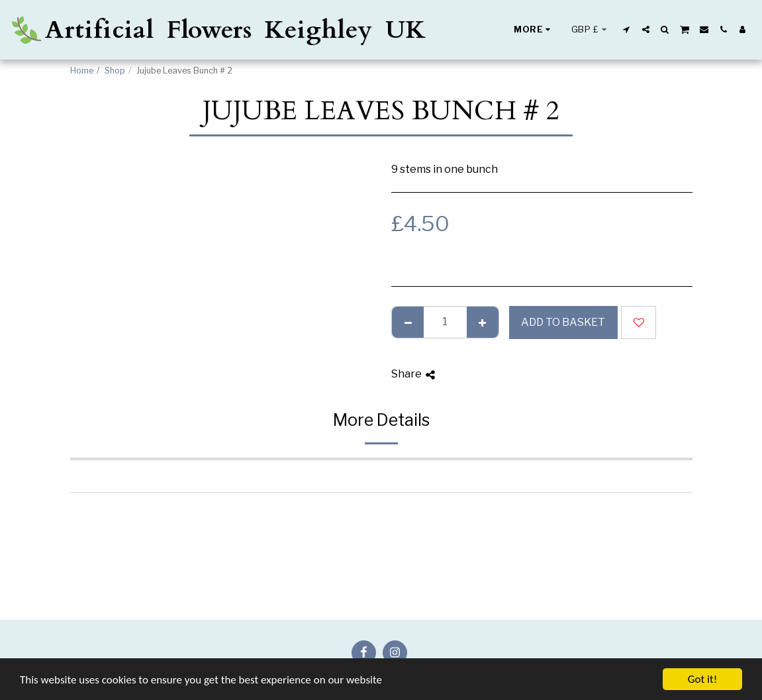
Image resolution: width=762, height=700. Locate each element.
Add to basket (563, 322)
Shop (115, 71)
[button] (627, 29)
